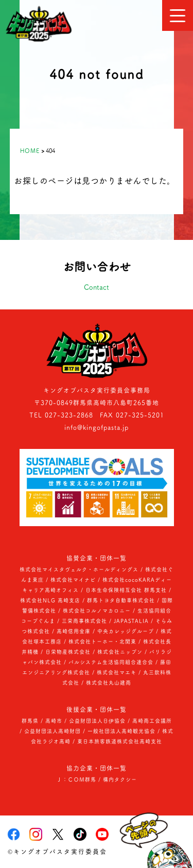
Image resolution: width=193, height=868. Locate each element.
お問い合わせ (97, 277)
